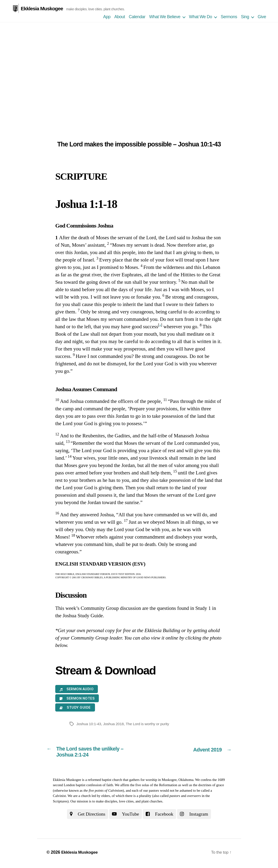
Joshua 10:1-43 (89, 724)
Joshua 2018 (114, 724)
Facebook (161, 816)
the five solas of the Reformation (154, 787)
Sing (245, 17)
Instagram (197, 816)
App (107, 17)
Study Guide (75, 708)
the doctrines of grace (209, 787)
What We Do (201, 17)
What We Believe (165, 17)
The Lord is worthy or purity (149, 724)
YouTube (125, 816)
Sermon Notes (77, 699)
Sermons (229, 17)
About (120, 17)
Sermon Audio (77, 690)
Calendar (137, 17)
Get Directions (85, 816)
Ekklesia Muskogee (41, 5)
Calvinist (59, 797)
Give (262, 17)
